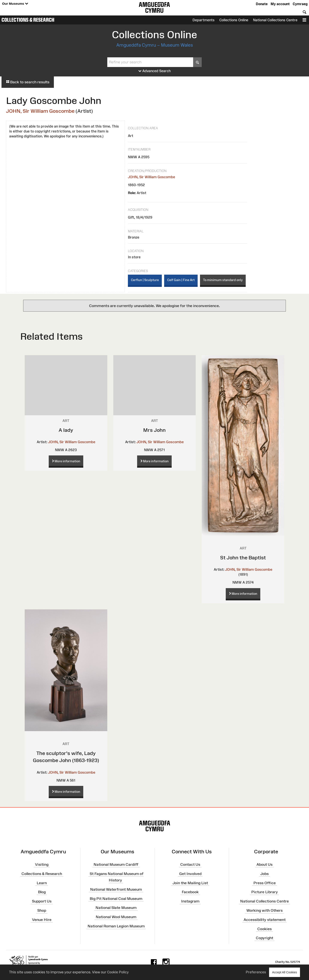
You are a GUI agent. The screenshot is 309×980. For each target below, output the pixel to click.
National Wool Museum (116, 917)
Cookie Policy (118, 972)
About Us (264, 864)
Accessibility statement (265, 920)
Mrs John (154, 430)
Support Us (42, 901)
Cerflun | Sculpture (145, 280)
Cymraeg (300, 4)
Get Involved (190, 873)
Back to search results (28, 82)
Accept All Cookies (285, 972)
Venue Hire (42, 920)
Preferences (256, 972)
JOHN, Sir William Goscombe (40, 111)
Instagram (190, 901)
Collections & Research (28, 20)
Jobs (264, 873)
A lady (66, 430)
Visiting (42, 864)
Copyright (264, 938)
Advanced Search (155, 71)
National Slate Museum (116, 908)
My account (280, 4)
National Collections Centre (275, 20)
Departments (204, 20)
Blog (42, 892)
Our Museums (15, 4)
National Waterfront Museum (116, 889)
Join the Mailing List (190, 883)
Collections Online (234, 20)
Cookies (264, 929)
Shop (42, 910)
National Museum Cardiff (116, 864)
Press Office (265, 883)
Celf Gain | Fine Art (181, 280)
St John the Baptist (243, 558)
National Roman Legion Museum (116, 926)
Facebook (190, 892)
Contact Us (190, 864)
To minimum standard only (223, 280)
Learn (42, 883)
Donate (262, 4)
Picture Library (265, 892)
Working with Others (264, 910)
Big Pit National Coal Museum (116, 898)
